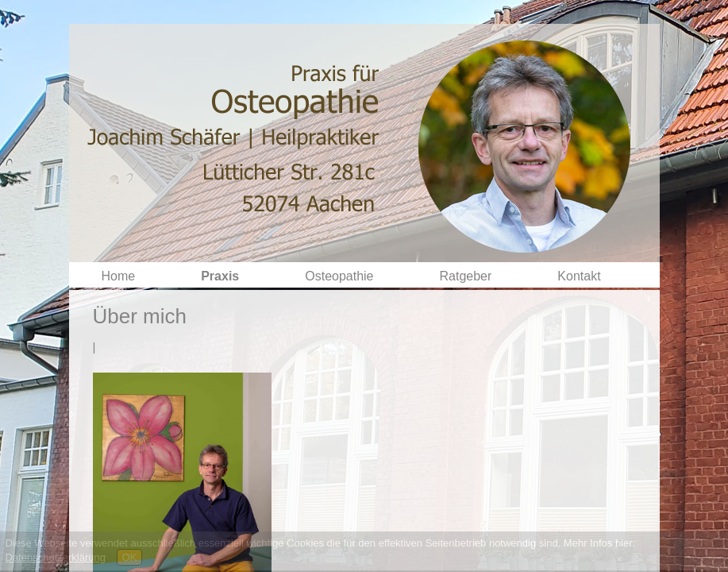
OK (130, 557)
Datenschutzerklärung (56, 557)
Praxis (220, 276)
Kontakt (579, 276)
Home (119, 276)
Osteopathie (339, 276)
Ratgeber (466, 276)
